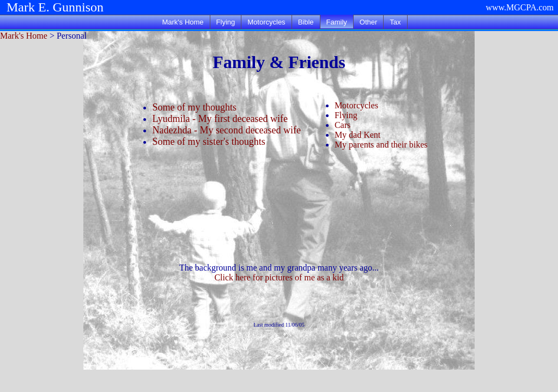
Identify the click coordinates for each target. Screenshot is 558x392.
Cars (342, 125)
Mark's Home (183, 22)
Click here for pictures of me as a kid (279, 277)
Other (369, 22)
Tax (395, 22)
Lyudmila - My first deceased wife (220, 119)
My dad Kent (357, 135)
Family (337, 22)
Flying (226, 22)
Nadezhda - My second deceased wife (227, 130)
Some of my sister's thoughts (209, 142)
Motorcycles (266, 22)
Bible (306, 22)
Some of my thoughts (195, 107)
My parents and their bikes (381, 145)
